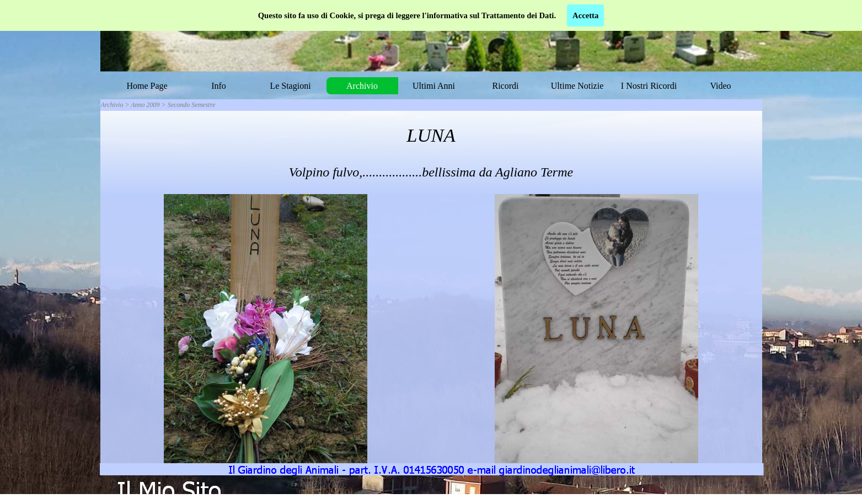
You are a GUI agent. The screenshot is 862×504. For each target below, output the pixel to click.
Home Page (147, 86)
